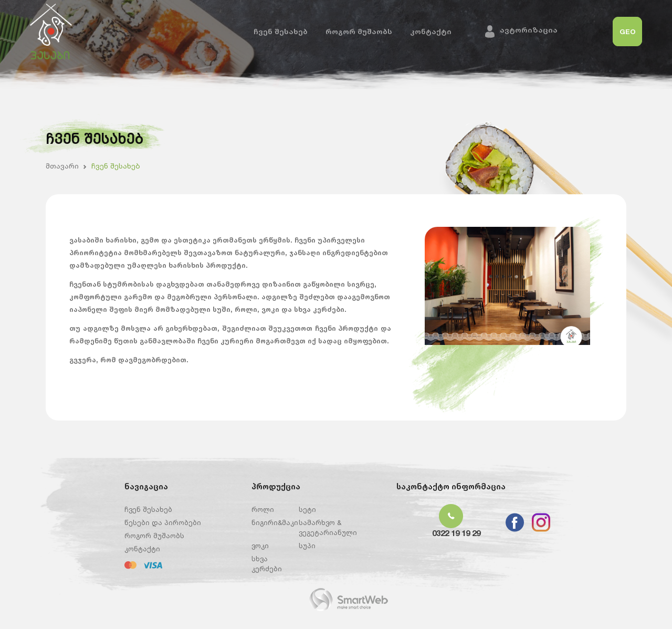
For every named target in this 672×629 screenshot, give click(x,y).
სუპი (307, 546)
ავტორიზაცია (529, 30)
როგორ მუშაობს (359, 31)
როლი (263, 509)
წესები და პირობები (163, 522)
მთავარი (62, 166)
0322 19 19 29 (456, 533)
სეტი (307, 509)
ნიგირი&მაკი (275, 522)
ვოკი (260, 546)
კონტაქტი (431, 31)
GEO (628, 32)
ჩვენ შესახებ (281, 31)
